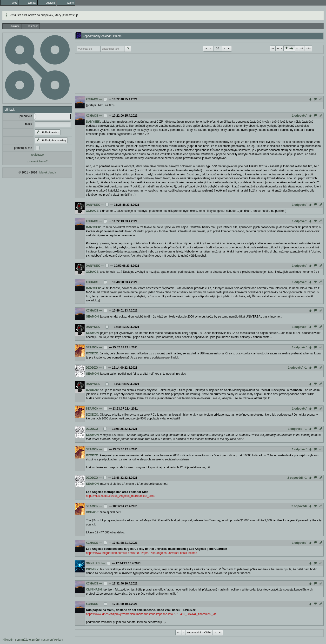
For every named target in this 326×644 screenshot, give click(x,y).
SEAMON (92, 317)
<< (206, 48)
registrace (37, 155)
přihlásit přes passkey (51, 140)
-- (278, 48)
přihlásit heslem (48, 132)
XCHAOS (92, 99)
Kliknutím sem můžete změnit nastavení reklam (33, 640)
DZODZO (92, 353)
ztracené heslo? (37, 161)
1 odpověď (299, 116)
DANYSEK (93, 122)
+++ (308, 48)
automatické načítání (199, 632)
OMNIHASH (94, 563)
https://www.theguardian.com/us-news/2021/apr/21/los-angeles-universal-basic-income (142, 553)
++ (302, 48)
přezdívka (26, 116)
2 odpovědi (295, 478)
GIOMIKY (92, 569)
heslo (29, 124)
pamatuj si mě (23, 148)
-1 (305, 368)
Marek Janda (48, 173)
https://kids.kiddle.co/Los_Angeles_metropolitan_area (120, 496)
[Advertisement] (199, 74)
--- (273, 48)
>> (229, 48)
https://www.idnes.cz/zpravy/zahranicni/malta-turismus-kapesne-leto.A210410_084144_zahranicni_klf (151, 614)
